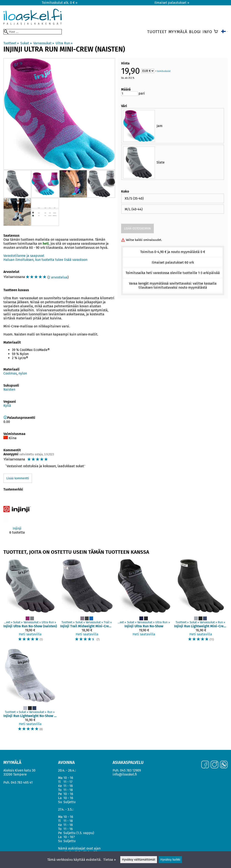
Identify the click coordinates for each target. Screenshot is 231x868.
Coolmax (10, 373)
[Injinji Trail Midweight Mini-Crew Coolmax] (87, 602)
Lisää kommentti (18, 478)
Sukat (26, 43)
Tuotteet (157, 32)
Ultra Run (64, 43)
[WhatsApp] (224, 765)
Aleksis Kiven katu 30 (19, 770)
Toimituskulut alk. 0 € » (60, 3)
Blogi (195, 32)
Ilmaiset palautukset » (172, 3)
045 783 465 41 (22, 782)
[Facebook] (205, 765)
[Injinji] (17, 518)
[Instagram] (214, 765)
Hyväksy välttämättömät (139, 860)
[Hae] (33, 32)
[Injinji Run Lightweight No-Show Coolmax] (30, 692)
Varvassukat (44, 43)
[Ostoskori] (216, 32)
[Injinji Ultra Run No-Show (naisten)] (30, 602)
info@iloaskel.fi (125, 774)
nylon (23, 373)
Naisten (9, 389)
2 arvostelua (58, 277)
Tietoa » (110, 860)
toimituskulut (164, 71)
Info (207, 32)
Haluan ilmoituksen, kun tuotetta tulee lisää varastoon (45, 260)
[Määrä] (129, 94)
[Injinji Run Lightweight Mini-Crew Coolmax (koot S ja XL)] (201, 602)
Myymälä (178, 32)
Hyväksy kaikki (170, 860)
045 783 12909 (130, 770)
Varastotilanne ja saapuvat (24, 256)
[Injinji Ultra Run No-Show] (144, 602)
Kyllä (7, 406)
